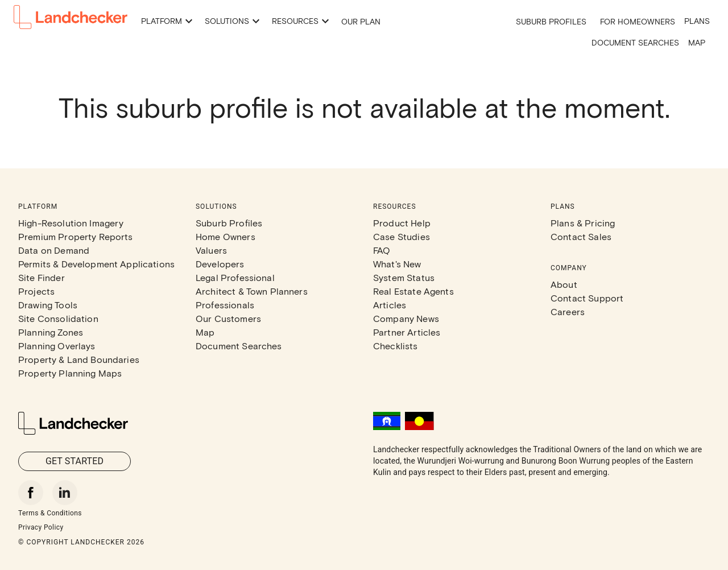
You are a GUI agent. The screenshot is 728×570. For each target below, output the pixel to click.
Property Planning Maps (70, 373)
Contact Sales (581, 236)
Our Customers (228, 318)
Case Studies (402, 236)
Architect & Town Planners (252, 291)
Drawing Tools (48, 305)
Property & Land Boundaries (79, 359)
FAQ (382, 250)
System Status (404, 277)
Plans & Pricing (583, 223)
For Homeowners (638, 21)
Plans (697, 21)
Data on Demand (54, 250)
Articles (390, 305)
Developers (220, 264)
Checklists (396, 346)
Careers (568, 311)
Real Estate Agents (413, 291)
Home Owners (226, 236)
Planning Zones (51, 332)
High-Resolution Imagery (71, 223)
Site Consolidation (58, 318)
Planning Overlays (57, 346)
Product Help (402, 223)
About (564, 284)
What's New (397, 264)
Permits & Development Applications (96, 264)
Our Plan (361, 21)
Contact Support (587, 298)
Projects (36, 291)
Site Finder (42, 277)
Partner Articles (407, 332)
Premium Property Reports (76, 236)
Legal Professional (235, 277)
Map (697, 42)
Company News (406, 318)
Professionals (225, 305)
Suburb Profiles (551, 21)
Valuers (211, 250)
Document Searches (635, 42)
